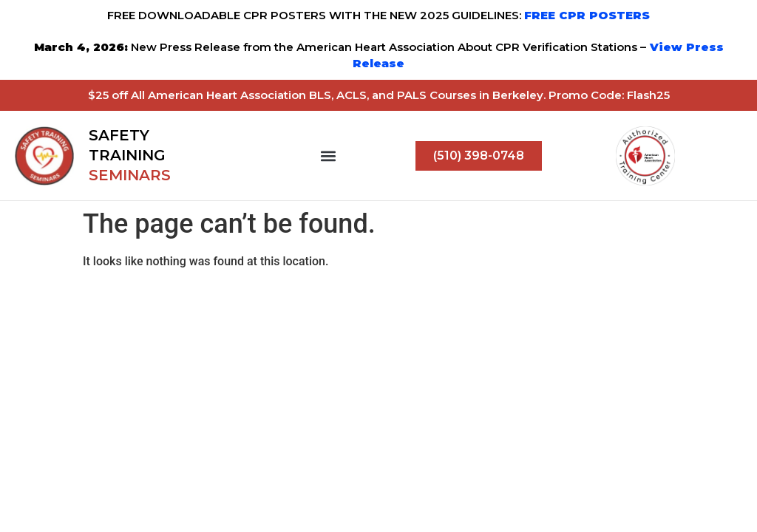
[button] (329, 156)
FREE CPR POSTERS (587, 15)
